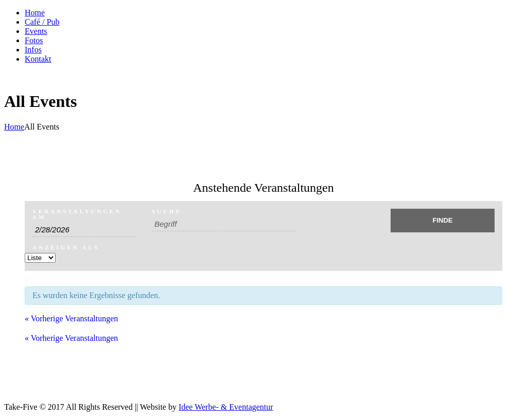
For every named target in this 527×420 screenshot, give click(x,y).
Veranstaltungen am (77, 214)
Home (14, 127)
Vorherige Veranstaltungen (71, 318)
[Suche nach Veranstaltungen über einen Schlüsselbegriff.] (224, 224)
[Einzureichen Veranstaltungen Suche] (443, 221)
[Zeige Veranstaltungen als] (40, 258)
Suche (167, 212)
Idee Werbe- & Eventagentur (226, 407)
